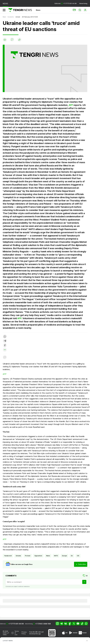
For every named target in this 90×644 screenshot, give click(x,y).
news (48, 556)
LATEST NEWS (8, 641)
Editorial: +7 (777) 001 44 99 (66, 3)
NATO (56, 556)
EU (72, 556)
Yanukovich (8, 556)
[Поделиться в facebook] (5, 345)
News (38, 10)
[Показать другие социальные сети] (5, 350)
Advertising (83, 3)
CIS (78, 556)
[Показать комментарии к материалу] (5, 357)
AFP (71, 105)
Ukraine (18, 556)
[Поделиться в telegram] (5, 341)
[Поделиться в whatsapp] (5, 337)
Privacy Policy (24, 633)
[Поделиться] (19, 40)
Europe (64, 556)
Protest (28, 556)
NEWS (5, 4)
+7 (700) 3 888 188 (43, 624)
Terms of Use (17, 633)
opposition (38, 556)
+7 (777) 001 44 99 (16, 624)
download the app (35, 634)
